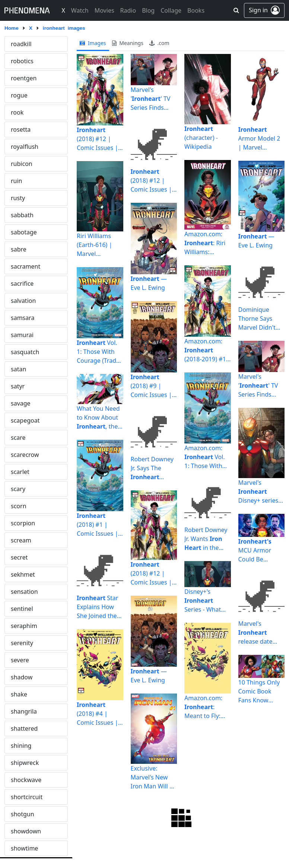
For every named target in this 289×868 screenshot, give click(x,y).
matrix (20, 694)
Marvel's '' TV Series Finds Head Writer (151, 99)
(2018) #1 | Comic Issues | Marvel (97, 525)
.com (159, 43)
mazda (20, 728)
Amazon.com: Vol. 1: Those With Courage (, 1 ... (206, 457)
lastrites (22, 386)
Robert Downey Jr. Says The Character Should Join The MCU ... (152, 468)
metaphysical (29, 797)
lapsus (20, 369)
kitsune (21, 249)
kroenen (22, 284)
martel (20, 660)
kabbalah (24, 164)
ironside (22, 61)
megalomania (30, 746)
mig (16, 848)
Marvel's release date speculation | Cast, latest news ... (257, 633)
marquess (25, 643)
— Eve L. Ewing (149, 283)
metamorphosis (33, 780)
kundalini (24, 301)
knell (18, 266)
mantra (21, 609)
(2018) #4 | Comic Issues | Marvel (97, 714)
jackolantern (28, 95)
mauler (21, 711)
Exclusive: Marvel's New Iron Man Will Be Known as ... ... (154, 777)
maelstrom (26, 574)
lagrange (23, 318)
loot (16, 540)
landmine (24, 352)
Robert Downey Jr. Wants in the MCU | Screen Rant (206, 539)
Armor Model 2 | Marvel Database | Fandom (259, 139)
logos (18, 523)
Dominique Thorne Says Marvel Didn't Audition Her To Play (260, 319)
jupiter (20, 147)
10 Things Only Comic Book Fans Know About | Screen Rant (259, 691)
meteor (21, 814)
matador (23, 677)
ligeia (18, 472)
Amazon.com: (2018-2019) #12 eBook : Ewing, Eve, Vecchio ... (207, 350)
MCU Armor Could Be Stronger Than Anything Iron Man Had (258, 550)
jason (18, 112)
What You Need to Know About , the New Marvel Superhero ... (98, 418)
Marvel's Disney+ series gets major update (258, 492)
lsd (15, 557)
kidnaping (25, 232)
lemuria (22, 420)
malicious (24, 592)
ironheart (24, 44)
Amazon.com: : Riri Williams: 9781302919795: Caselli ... (207, 243)
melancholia (28, 763)
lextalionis (25, 455)
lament (21, 335)
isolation (23, 78)
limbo (19, 489)
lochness (23, 506)
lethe (18, 438)
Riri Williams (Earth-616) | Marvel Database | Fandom (94, 245)
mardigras (25, 626)
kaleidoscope (29, 198)
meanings (128, 43)
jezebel (21, 129)
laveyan (21, 403)
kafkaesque (27, 181)
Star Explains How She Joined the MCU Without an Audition (100, 607)
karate (20, 215)
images (93, 43)
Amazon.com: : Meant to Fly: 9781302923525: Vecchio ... (207, 707)
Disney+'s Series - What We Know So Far (207, 601)
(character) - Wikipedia (201, 138)
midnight (23, 831)
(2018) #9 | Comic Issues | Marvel (151, 386)
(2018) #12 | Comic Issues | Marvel (97, 139)
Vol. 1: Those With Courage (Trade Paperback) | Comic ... (98, 352)
